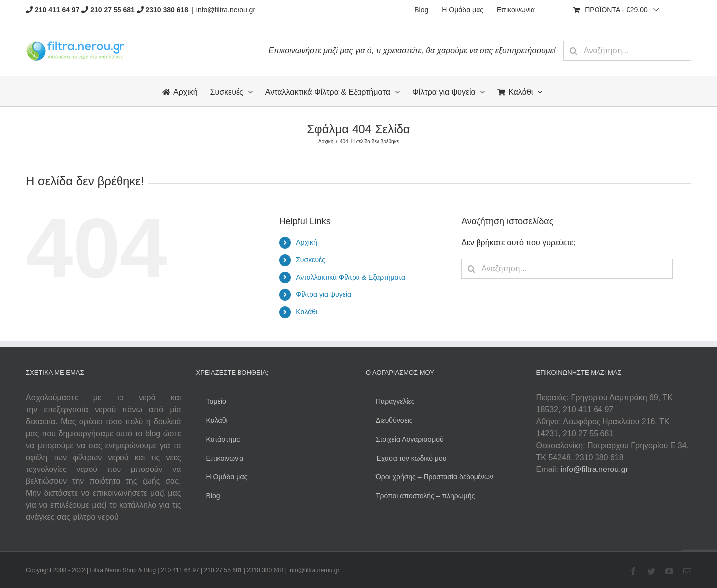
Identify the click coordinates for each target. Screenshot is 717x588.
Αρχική (306, 242)
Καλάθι (306, 312)
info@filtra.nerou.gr (226, 10)
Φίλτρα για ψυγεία (323, 294)
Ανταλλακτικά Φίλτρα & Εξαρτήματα (351, 277)
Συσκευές (310, 260)
